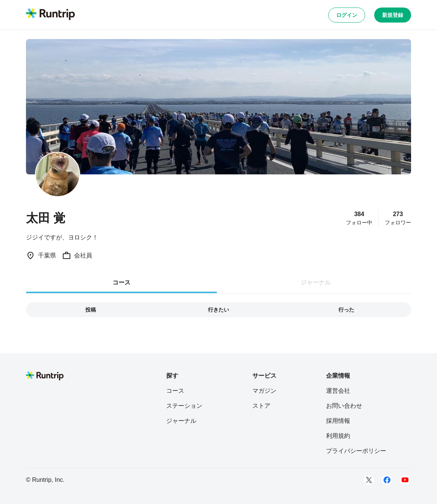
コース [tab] (121, 282)
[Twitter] (369, 480)
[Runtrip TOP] (50, 15)
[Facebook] (387, 480)
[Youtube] (405, 480)
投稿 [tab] (91, 310)
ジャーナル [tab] (316, 282)
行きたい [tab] (218, 310)
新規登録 (393, 15)
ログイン (347, 15)
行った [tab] (346, 310)
